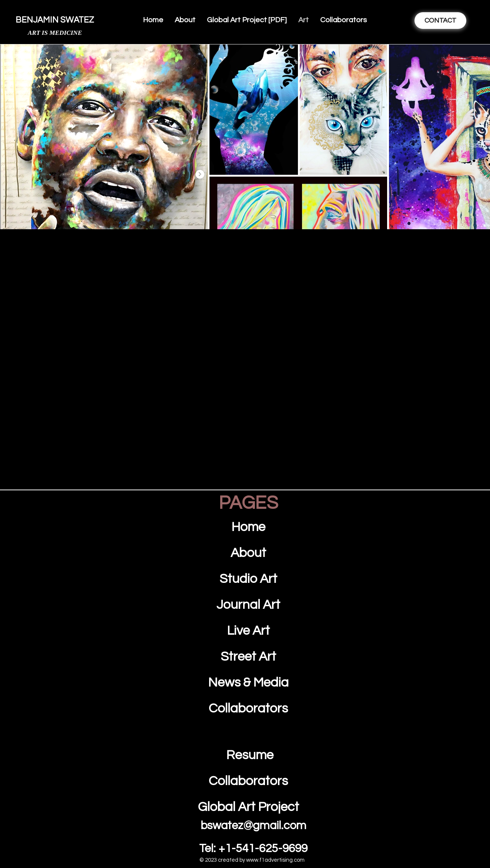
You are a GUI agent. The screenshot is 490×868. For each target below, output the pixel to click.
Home (248, 527)
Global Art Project (249, 807)
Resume (249, 755)
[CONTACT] (440, 21)
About (248, 553)
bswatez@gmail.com (254, 826)
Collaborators (248, 781)
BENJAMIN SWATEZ (55, 20)
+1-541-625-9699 (263, 849)
